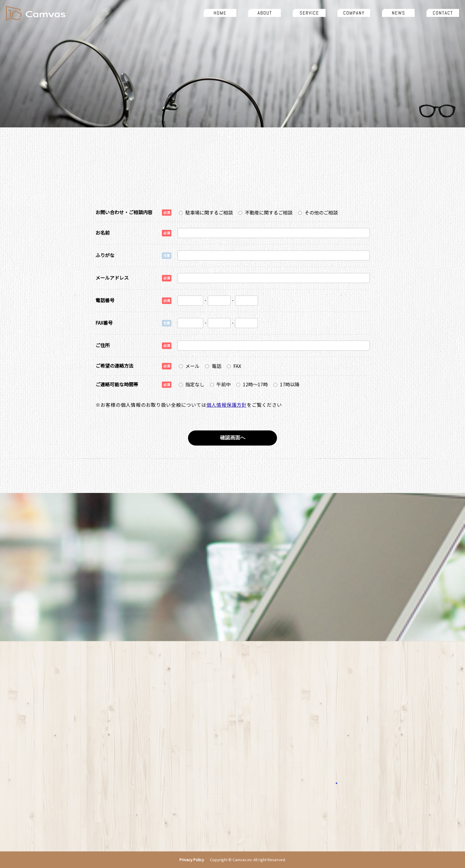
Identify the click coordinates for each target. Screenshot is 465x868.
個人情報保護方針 (227, 405)
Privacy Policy (192, 860)
